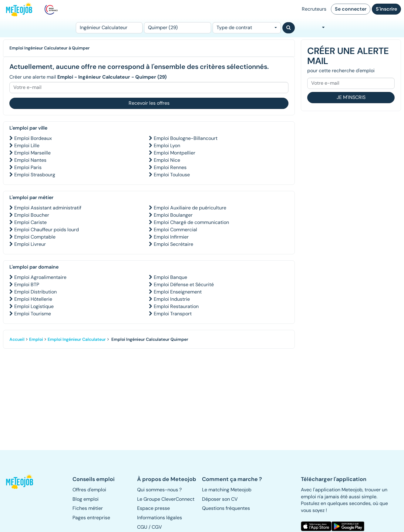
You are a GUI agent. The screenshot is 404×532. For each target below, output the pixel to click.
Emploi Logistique (34, 306)
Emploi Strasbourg (35, 175)
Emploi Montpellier (175, 153)
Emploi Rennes (170, 167)
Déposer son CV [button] (220, 499)
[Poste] (109, 28)
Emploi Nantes (30, 160)
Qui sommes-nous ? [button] (159, 490)
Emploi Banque (170, 277)
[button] (21, 482)
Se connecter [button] (351, 9)
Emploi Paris (28, 167)
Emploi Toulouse (172, 175)
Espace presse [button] (153, 508)
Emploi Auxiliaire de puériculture (190, 208)
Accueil (17, 339)
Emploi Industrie (172, 299)
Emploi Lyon (167, 146)
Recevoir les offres (149, 103)
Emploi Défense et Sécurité (184, 285)
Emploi (36, 339)
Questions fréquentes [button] (226, 508)
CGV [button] (157, 527)
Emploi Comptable (35, 237)
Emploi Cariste (30, 222)
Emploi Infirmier (171, 237)
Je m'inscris (351, 97)
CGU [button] (142, 527)
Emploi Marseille (32, 153)
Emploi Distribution (35, 292)
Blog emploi (86, 499)
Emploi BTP (27, 285)
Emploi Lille (27, 146)
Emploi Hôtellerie (33, 299)
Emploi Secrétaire (173, 244)
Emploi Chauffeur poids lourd (47, 230)
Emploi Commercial (175, 230)
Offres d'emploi (89, 490)
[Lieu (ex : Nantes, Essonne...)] (177, 28)
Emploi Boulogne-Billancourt (186, 138)
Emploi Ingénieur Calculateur (77, 339)
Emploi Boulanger (173, 215)
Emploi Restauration (176, 306)
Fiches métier (88, 508)
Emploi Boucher (32, 215)
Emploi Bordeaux (33, 138)
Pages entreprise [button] (91, 518)
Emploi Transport (173, 314)
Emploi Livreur (30, 244)
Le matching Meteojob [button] (227, 490)
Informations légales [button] (160, 518)
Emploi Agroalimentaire (40, 277)
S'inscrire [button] (386, 9)
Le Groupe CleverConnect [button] (166, 499)
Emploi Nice (167, 160)
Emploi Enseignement (178, 292)
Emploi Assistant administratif (48, 208)
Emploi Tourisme (33, 314)
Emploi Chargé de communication (191, 222)
